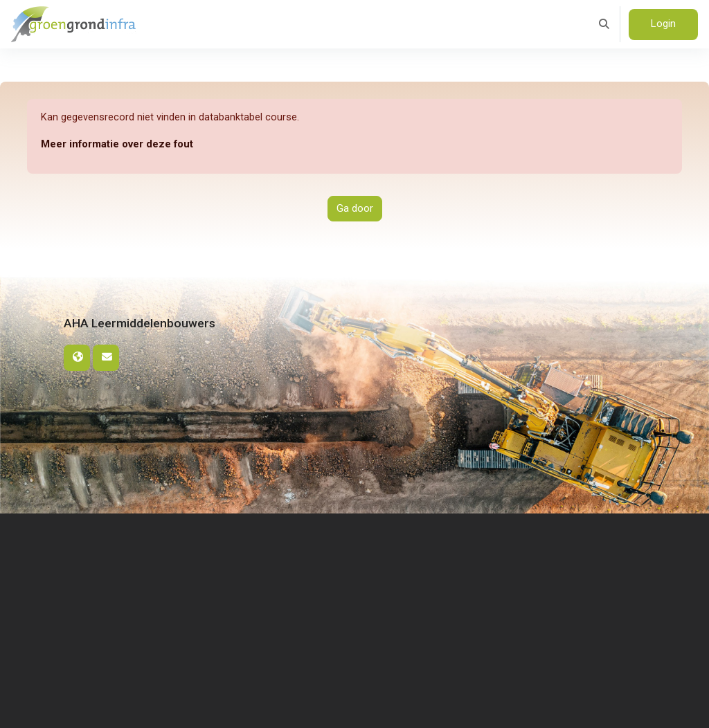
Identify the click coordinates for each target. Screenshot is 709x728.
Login (663, 24)
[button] (604, 24)
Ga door (355, 209)
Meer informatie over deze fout (117, 144)
